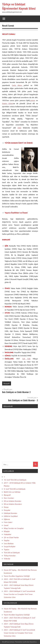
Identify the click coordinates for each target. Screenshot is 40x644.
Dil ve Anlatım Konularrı (13, 504)
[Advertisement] (20, 436)
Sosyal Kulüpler (10, 546)
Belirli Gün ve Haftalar (12, 492)
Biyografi (7, 383)
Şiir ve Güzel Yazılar (11, 537)
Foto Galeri (8, 522)
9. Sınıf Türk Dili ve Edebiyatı (15, 489)
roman (33, 100)
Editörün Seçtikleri (11, 516)
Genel (6, 525)
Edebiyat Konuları (11, 513)
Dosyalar (7, 510)
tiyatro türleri (8, 103)
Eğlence (7, 519)
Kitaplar (7, 531)
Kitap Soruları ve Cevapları (14, 528)
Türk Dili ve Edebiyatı (12, 552)
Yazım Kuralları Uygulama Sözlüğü (17, 576)
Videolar (7, 558)
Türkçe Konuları (10, 555)
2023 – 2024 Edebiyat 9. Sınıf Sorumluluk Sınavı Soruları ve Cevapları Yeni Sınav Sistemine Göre (19, 594)
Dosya (6, 507)
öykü (19, 128)
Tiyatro (7, 549)
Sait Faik (26, 359)
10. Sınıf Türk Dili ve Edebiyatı (15, 480)
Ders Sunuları (9, 498)
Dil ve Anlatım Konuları (13, 501)
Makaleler (8, 534)
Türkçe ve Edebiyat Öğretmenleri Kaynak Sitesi (19, 6)
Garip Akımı (18, 85)
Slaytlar (7, 540)
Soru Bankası (9, 543)
